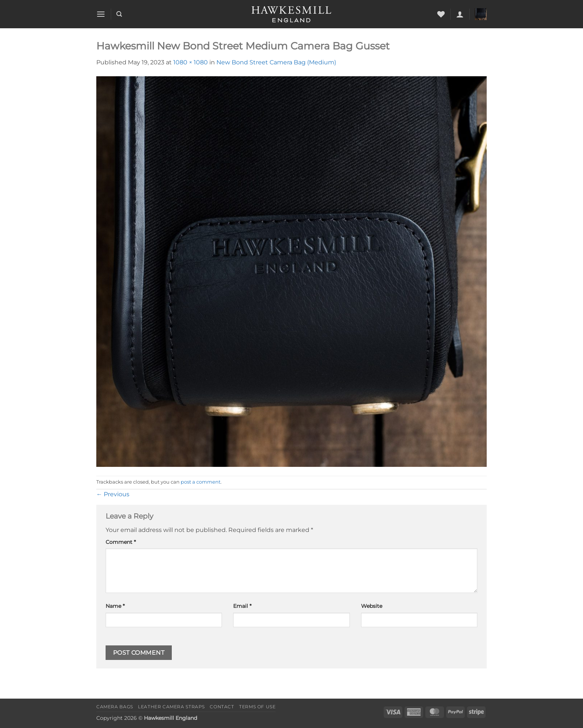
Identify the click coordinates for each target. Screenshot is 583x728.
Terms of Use (257, 707)
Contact (222, 707)
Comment (121, 542)
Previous (113, 494)
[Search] (119, 14)
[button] (101, 14)
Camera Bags (115, 707)
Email (242, 606)
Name (115, 606)
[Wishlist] (441, 14)
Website (372, 606)
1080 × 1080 (191, 62)
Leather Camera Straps (171, 707)
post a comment (201, 482)
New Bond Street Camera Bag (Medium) (276, 62)
